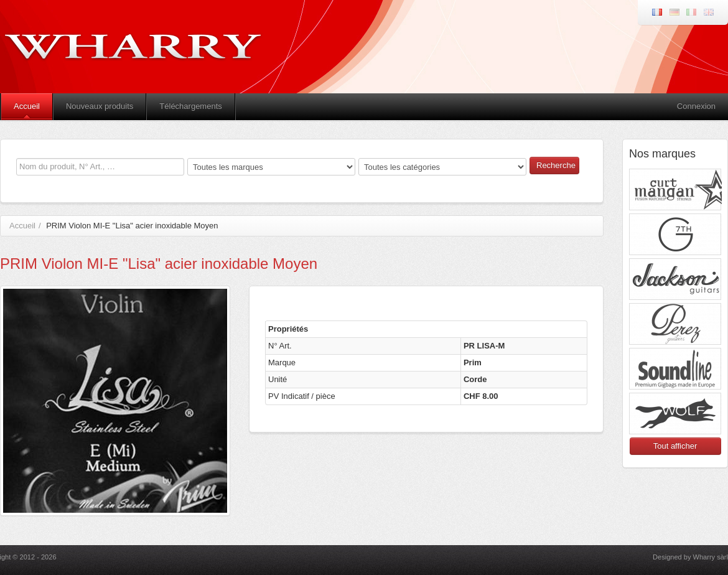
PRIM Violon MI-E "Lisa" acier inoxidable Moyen (132, 226)
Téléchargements (190, 106)
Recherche (556, 165)
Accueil (27, 106)
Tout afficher (675, 446)
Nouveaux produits (100, 106)
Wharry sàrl (711, 557)
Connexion (696, 106)
